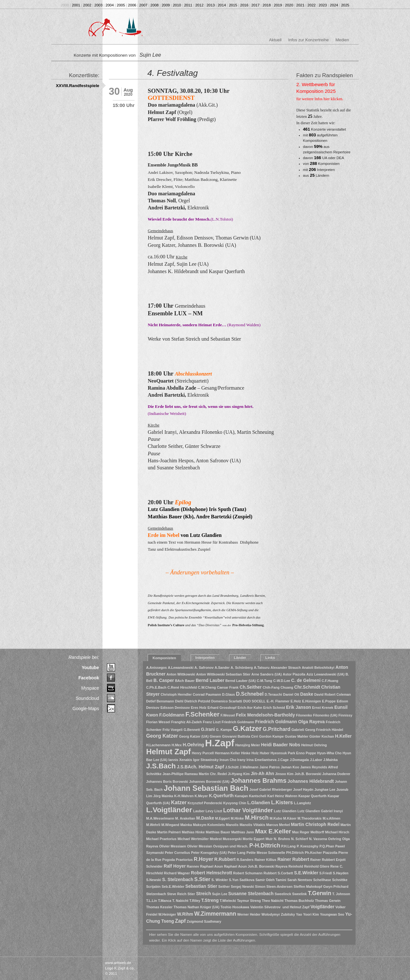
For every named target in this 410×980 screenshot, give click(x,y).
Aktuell (275, 40)
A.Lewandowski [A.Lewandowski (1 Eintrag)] (181, 668)
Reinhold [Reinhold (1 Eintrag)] (296, 866)
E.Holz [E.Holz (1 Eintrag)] (296, 701)
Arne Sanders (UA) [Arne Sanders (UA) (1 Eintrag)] (267, 674)
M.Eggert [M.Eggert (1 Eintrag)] (223, 818)
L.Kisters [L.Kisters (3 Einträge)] (282, 802)
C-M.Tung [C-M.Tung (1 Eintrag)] (265, 681)
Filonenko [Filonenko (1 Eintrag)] (304, 715)
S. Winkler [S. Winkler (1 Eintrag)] (220, 880)
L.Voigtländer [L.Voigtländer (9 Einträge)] (169, 810)
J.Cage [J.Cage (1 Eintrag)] (283, 760)
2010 (177, 5)
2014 (222, 5)
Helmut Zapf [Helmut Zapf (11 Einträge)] (168, 752)
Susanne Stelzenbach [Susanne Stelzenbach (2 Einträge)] (251, 894)
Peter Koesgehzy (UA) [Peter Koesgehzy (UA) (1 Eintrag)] (209, 853)
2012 (200, 5)
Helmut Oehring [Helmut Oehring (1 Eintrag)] (314, 745)
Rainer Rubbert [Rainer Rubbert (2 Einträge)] (293, 859)
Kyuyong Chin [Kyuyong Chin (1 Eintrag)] (235, 803)
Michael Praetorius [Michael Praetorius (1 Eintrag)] (161, 839)
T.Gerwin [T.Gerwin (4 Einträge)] (320, 893)
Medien (342, 40)
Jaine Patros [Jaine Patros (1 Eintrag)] (270, 767)
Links (270, 658)
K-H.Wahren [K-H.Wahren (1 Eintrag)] (184, 796)
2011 (188, 5)
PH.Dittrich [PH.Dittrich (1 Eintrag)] (295, 853)
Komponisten (164, 658)
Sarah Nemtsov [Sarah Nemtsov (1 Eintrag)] (300, 880)
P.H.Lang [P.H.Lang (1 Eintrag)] (288, 846)
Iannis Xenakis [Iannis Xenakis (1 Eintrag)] (180, 760)
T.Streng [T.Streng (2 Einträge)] (210, 900)
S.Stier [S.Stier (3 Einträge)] (202, 879)
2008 (155, 5)
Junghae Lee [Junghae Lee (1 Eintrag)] (325, 790)
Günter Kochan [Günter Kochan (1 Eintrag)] (322, 736)
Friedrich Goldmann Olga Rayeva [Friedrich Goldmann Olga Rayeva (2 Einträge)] (290, 722)
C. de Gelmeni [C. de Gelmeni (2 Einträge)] (306, 680)
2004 (110, 5)
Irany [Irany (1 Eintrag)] (241, 760)
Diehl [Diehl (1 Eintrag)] (179, 701)
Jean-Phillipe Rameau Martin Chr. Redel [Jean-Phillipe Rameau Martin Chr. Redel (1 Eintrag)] (195, 774)
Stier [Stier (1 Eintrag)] (191, 894)
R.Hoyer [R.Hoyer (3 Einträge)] (204, 859)
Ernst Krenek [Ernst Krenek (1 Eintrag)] (323, 708)
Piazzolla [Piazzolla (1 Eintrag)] (330, 853)
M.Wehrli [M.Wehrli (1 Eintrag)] (153, 825)
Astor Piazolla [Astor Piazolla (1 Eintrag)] (294, 674)
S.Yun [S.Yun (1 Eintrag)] (234, 880)
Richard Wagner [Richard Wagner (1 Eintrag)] (177, 873)
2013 (211, 5)
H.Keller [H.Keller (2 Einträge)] (343, 736)
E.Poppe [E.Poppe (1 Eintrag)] (329, 701)
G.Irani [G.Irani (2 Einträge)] (208, 729)
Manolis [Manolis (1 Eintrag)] (232, 825)
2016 (244, 5)
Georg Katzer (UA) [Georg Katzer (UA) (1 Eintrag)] (194, 736)
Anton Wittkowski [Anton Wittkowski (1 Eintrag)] (181, 674)
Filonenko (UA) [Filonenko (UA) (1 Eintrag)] (325, 715)
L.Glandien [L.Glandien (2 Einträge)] (259, 803)
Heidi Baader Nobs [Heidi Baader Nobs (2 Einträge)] (281, 745)
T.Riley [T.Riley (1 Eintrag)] (195, 901)
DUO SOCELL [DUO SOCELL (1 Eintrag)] (254, 701)
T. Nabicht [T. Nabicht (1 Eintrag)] (180, 901)
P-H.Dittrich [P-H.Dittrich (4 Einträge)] (265, 846)
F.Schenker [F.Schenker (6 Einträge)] (202, 714)
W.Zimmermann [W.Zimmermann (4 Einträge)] (215, 914)
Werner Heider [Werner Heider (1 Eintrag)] (249, 914)
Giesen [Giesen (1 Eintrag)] (215, 736)
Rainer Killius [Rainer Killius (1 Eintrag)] (266, 860)
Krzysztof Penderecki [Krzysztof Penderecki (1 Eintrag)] (205, 803)
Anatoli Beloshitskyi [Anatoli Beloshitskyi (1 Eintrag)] (318, 668)
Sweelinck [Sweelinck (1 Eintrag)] (283, 894)
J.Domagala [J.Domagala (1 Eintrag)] (299, 760)
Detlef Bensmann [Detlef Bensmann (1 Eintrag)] (160, 701)
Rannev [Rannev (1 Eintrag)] (193, 866)
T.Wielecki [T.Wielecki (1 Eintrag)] (228, 901)
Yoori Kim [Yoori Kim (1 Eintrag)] (311, 914)
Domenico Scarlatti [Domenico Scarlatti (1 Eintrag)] (227, 701)
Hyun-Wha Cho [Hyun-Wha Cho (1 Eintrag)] (329, 753)
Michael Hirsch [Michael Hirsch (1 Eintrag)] (337, 832)
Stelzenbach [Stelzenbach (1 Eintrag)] (156, 894)
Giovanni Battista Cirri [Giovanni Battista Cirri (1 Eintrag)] (240, 736)
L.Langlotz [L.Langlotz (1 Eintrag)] (302, 803)
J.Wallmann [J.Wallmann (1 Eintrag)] (249, 767)
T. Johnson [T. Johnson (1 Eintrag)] (341, 894)
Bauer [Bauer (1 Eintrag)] (190, 681)
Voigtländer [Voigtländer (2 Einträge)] (322, 907)
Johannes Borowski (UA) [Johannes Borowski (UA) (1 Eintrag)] (209, 782)
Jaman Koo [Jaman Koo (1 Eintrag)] (290, 767)
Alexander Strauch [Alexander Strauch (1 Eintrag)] (286, 668)
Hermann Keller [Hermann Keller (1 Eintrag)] (228, 753)
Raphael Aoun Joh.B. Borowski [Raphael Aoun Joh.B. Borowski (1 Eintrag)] (249, 866)
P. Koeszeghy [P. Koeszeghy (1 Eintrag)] (307, 846)
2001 (76, 5)
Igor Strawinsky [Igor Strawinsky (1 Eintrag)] (206, 760)
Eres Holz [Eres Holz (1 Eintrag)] (199, 708)
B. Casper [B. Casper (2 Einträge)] (164, 680)
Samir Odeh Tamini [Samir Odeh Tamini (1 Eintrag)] (271, 880)
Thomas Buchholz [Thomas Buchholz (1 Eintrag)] (299, 901)
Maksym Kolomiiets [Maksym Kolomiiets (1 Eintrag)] (209, 825)
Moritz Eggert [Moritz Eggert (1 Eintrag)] (254, 839)
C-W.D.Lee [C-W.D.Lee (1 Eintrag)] (282, 681)
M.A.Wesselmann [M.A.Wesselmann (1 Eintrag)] (160, 818)
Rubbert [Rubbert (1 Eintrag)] (270, 873)
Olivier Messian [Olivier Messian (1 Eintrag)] (200, 846)
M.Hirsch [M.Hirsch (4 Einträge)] (257, 818)
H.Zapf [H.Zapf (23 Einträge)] (220, 743)
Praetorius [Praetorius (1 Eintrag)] (184, 860)
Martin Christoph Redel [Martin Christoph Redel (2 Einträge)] (315, 825)
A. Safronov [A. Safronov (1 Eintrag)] (204, 668)
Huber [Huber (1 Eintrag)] (265, 753)
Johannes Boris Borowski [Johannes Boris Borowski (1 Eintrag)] (167, 782)
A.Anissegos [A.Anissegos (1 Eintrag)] (156, 668)
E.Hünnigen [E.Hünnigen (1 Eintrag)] (312, 701)
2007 (143, 5)
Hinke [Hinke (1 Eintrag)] (246, 753)
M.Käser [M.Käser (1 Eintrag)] (290, 818)
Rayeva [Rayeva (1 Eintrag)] (281, 866)
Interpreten (205, 658)
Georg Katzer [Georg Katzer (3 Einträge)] (162, 736)
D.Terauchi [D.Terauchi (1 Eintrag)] (273, 694)
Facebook (89, 678)
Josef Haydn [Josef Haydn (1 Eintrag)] (303, 790)
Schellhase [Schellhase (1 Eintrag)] (322, 880)
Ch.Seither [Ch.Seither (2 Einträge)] (251, 687)
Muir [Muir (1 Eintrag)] (269, 839)
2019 (278, 5)
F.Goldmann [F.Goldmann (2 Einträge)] (172, 715)
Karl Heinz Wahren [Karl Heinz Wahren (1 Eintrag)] (282, 796)
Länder (240, 658)
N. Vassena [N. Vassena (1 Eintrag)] (318, 839)
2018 (267, 5)
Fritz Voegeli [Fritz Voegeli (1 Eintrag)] (172, 730)
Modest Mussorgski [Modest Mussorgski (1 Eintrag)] (226, 839)
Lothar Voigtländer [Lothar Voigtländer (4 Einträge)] (248, 810)
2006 (132, 5)
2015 (233, 5)
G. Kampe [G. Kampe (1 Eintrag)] (224, 730)
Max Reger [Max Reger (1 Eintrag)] (301, 832)
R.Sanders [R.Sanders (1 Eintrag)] (245, 860)
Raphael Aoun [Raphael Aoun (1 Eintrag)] (212, 866)
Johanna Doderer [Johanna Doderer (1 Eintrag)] (336, 774)
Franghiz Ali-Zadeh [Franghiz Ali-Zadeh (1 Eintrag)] (186, 722)
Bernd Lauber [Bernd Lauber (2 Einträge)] (210, 680)
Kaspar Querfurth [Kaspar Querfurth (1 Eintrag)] (312, 796)
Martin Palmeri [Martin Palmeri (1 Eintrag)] (169, 832)
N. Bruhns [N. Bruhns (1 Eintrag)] (282, 839)
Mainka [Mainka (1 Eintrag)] (186, 825)
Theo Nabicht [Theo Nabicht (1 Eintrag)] (273, 901)
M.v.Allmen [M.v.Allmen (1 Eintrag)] (331, 818)
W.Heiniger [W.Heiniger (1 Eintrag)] (167, 914)
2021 (300, 5)
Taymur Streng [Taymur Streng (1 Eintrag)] (249, 901)
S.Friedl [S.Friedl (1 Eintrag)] (326, 873)
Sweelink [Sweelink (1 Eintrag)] (299, 894)
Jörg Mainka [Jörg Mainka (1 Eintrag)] (163, 796)
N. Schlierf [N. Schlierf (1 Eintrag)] (300, 839)
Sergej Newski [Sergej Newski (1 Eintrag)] (242, 887)
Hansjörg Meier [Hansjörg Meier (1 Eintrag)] (248, 745)
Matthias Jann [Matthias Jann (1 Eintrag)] (243, 832)
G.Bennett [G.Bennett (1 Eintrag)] (192, 730)
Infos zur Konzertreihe (309, 40)
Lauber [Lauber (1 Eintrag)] (199, 811)
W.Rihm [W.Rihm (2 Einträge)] (185, 914)
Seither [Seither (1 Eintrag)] (224, 887)
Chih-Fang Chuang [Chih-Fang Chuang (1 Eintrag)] (278, 687)
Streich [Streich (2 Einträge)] (204, 894)
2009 (166, 5)
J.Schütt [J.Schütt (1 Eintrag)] (232, 767)
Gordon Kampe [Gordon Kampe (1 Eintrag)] (271, 736)
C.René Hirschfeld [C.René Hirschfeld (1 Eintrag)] (182, 687)
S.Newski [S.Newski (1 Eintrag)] (154, 880)
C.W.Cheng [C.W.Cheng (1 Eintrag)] (207, 687)
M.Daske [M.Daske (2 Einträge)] (205, 818)
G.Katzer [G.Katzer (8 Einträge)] (247, 729)
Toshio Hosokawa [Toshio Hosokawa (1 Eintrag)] (235, 907)
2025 (345, 5)
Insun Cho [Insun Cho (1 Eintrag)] (228, 760)
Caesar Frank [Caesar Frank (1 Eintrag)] (228, 687)
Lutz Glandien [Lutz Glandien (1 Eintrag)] (285, 811)
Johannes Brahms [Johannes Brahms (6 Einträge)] (259, 781)
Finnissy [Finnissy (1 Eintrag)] (345, 715)
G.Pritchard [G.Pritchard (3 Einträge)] (276, 729)
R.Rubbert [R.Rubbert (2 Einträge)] (225, 859)
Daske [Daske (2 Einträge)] (307, 694)
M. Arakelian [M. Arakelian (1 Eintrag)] (185, 818)
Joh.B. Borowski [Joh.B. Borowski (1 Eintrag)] (308, 774)
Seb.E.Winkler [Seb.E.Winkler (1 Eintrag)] (173, 887)
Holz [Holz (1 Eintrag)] (255, 753)
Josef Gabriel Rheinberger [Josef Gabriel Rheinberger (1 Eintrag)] (271, 790)
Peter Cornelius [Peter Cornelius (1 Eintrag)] (178, 853)
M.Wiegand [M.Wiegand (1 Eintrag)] (170, 825)
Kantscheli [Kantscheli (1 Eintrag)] (258, 796)
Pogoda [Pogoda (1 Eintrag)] (169, 860)
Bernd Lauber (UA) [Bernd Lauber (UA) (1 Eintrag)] (241, 681)
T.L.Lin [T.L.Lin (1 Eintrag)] (152, 901)
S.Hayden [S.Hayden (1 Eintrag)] (341, 873)
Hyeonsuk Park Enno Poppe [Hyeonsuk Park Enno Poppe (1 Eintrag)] (293, 753)
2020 (289, 5)
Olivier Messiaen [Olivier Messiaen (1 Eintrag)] (173, 846)
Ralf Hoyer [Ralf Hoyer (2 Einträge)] (175, 866)
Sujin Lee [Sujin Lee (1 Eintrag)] (220, 894)
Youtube (90, 668)
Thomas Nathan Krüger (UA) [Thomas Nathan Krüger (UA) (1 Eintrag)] (197, 907)
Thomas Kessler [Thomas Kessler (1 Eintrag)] (159, 907)
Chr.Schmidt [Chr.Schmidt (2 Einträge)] (307, 687)
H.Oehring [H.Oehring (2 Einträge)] (193, 745)
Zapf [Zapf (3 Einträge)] (180, 921)
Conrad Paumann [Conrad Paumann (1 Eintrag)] (207, 694)
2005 (121, 5)
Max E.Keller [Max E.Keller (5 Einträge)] (273, 831)
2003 (99, 5)
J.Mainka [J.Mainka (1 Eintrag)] (330, 760)
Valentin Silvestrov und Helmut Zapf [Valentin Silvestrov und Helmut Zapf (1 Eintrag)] (280, 907)
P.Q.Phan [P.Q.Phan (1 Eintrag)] (327, 846)
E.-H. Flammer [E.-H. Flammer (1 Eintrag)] (278, 701)
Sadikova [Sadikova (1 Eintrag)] (247, 880)
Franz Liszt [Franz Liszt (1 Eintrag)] (212, 722)
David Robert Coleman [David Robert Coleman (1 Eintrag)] (332, 694)
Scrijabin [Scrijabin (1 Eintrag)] (153, 887)
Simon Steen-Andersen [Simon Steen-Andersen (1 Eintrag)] (274, 887)
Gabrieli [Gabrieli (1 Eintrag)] (298, 730)
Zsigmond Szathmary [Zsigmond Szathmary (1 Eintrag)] (204, 921)
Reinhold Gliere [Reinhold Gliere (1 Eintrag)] (317, 866)
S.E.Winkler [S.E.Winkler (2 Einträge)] (306, 873)
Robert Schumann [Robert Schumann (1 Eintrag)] (248, 873)
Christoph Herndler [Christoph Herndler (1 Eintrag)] (176, 694)
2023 (323, 5)
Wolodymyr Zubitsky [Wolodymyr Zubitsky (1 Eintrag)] (278, 914)
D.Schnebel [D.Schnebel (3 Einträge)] (250, 694)
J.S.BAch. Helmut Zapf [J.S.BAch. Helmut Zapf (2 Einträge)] (201, 767)
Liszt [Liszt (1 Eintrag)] (218, 811)
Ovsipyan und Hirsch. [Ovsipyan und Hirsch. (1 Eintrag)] (231, 846)
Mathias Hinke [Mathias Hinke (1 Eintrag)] (193, 832)
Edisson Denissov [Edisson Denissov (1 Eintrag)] (175, 708)
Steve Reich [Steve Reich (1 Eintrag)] (177, 894)
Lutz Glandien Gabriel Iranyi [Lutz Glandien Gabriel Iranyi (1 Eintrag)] (320, 811)
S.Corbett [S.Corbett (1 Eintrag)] (285, 873)
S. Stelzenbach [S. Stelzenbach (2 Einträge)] (178, 880)
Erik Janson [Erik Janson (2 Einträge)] (299, 707)
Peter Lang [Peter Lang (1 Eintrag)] (237, 853)
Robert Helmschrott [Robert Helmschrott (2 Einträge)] (212, 873)
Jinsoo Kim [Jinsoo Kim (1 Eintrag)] (284, 774)
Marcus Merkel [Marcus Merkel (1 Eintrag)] (278, 825)
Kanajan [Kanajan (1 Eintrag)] (241, 796)
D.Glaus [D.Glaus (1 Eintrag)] (228, 694)
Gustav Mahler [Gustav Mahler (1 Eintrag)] (296, 736)
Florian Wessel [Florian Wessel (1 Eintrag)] (158, 722)
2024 (334, 5)
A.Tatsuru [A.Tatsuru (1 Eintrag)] (262, 668)
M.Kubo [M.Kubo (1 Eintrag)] (276, 818)
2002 (87, 5)
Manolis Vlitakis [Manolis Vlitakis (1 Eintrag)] (252, 825)
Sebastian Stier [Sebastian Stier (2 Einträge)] (201, 886)
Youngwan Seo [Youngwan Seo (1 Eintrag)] (332, 914)
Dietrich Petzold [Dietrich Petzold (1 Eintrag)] (197, 701)
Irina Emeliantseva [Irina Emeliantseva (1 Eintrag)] (262, 760)
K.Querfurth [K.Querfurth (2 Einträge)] (221, 796)
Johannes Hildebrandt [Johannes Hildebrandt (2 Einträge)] (311, 781)
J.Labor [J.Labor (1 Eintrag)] (316, 760)
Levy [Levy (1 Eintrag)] (209, 811)
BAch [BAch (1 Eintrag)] (179, 681)
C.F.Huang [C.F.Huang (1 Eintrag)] (330, 681)
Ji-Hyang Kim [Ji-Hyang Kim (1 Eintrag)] (239, 774)
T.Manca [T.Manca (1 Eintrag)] (164, 901)
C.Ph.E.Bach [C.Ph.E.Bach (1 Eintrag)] (156, 687)
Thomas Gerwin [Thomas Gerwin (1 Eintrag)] (328, 901)
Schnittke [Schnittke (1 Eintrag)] (340, 880)
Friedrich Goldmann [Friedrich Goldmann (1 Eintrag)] (238, 722)
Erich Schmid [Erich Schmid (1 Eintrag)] (274, 708)
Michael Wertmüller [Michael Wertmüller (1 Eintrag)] (193, 839)
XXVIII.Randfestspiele (78, 86)
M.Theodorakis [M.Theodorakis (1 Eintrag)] (310, 818)
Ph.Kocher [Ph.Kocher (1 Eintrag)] (313, 853)
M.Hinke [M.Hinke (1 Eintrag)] (237, 818)
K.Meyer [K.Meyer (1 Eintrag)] (201, 796)
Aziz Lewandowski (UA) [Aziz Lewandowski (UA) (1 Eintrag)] (325, 674)
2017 (256, 5)
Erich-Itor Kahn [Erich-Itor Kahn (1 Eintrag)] (250, 708)
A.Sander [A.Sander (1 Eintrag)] (222, 668)
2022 (312, 5)
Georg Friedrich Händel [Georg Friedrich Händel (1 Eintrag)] (324, 730)
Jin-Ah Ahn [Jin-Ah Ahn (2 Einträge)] (262, 774)
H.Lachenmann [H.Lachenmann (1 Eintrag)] (158, 745)
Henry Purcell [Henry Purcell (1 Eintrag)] (203, 753)
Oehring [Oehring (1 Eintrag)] (335, 839)
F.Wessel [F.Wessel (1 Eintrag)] (228, 715)
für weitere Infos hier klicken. (320, 99)
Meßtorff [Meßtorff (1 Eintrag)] (317, 832)
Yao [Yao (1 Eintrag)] (299, 914)
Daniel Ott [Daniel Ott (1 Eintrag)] (291, 694)
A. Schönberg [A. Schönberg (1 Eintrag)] (242, 668)
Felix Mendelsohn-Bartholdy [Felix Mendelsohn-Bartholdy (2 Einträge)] (266, 715)
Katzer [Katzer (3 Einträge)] (179, 802)
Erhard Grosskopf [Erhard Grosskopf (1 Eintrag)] (222, 708)
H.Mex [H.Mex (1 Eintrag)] (177, 745)
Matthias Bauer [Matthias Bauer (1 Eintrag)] (218, 832)
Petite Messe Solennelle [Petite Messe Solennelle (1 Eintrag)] (266, 853)
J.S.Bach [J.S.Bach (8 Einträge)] (161, 766)
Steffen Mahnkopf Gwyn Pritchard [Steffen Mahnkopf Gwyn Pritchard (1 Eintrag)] (321, 887)
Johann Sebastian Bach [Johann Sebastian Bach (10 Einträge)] (206, 788)
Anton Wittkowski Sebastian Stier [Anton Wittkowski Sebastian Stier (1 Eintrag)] (223, 674)
